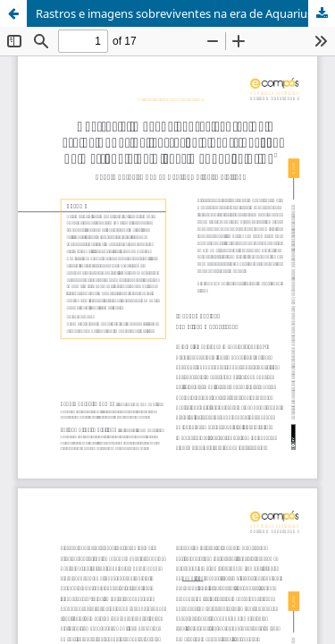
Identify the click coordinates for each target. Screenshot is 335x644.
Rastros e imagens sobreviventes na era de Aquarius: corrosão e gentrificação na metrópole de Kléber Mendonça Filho (185, 13)
